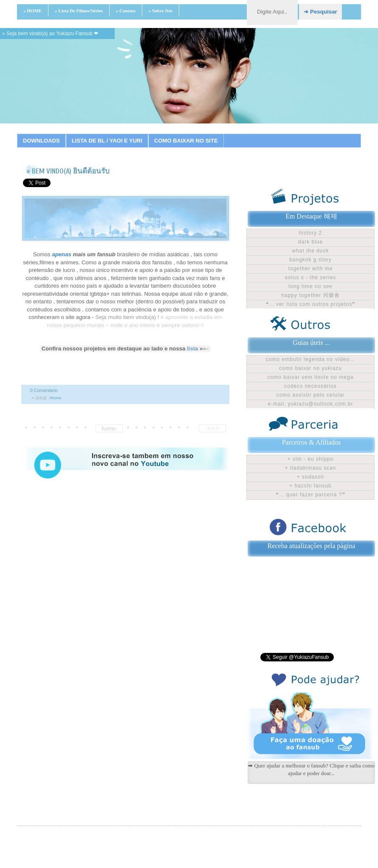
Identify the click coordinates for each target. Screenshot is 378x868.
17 (257, 134)
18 (268, 134)
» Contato (126, 11)
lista (192, 349)
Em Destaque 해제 (311, 216)
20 (289, 134)
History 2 (310, 233)
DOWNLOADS (41, 141)
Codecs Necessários (310, 386)
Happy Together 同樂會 (310, 295)
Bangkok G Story (310, 260)
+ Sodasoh (311, 477)
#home (56, 398)
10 (183, 134)
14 (226, 134)
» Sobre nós (161, 11)
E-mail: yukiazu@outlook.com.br (311, 404)
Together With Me (311, 269)
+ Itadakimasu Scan (310, 468)
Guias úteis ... (311, 343)
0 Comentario (44, 390)
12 (204, 134)
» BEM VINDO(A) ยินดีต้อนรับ (68, 171)
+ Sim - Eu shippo (311, 459)
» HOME (32, 11)
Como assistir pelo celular (311, 395)
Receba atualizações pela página (312, 546)
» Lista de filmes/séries (79, 11)
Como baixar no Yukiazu (310, 368)
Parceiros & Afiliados (312, 442)
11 (194, 134)
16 (247, 134)
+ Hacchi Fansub (310, 486)
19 (279, 134)
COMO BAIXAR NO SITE (186, 141)
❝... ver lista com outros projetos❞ (310, 304)
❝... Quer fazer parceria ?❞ (310, 495)
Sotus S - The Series (311, 277)
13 (215, 134)
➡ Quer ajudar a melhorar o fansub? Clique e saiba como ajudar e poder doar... (311, 769)
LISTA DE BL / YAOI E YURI (107, 141)
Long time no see (310, 286)
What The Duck (310, 251)
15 (236, 134)
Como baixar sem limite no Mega (311, 377)
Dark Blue (310, 242)
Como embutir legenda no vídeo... (310, 359)
